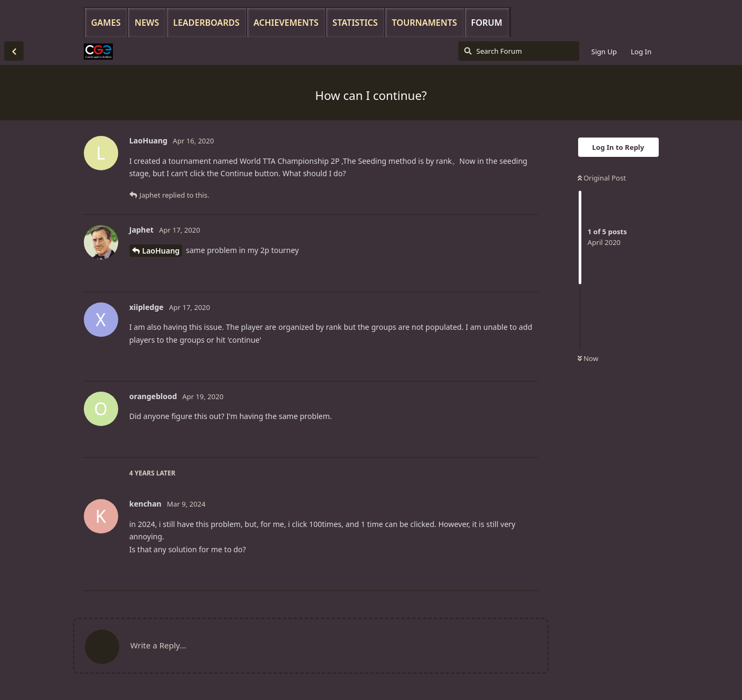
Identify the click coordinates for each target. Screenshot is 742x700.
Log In (641, 52)
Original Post (602, 178)
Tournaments (424, 23)
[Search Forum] (519, 51)
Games (106, 23)
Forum (487, 23)
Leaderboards (206, 23)
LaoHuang (161, 251)
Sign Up (604, 52)
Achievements (286, 23)
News (147, 23)
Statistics (355, 23)
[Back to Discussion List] (14, 51)
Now (588, 358)
